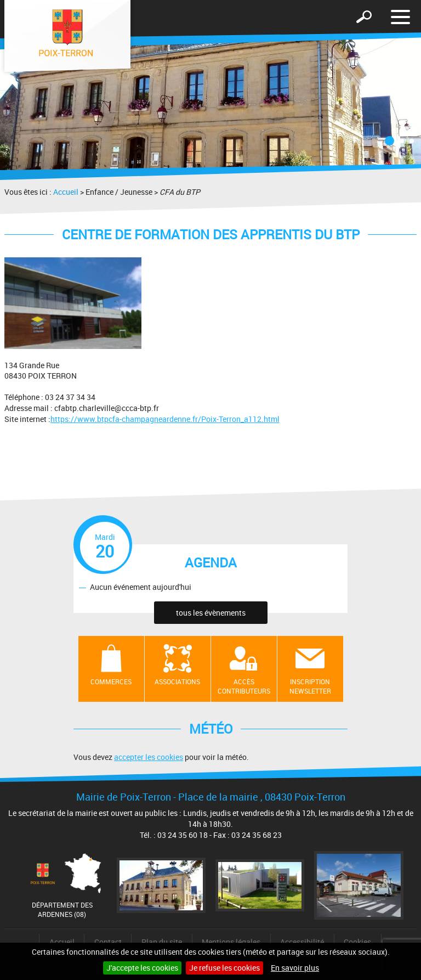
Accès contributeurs (244, 686)
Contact (108, 942)
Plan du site (162, 942)
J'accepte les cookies (142, 968)
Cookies (357, 942)
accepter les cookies (149, 757)
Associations (177, 682)
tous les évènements (211, 613)
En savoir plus (295, 968)
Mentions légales (231, 942)
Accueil (66, 192)
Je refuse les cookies (224, 968)
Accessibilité (302, 942)
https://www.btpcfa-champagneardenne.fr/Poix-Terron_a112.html (165, 419)
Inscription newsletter (310, 686)
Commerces (111, 682)
